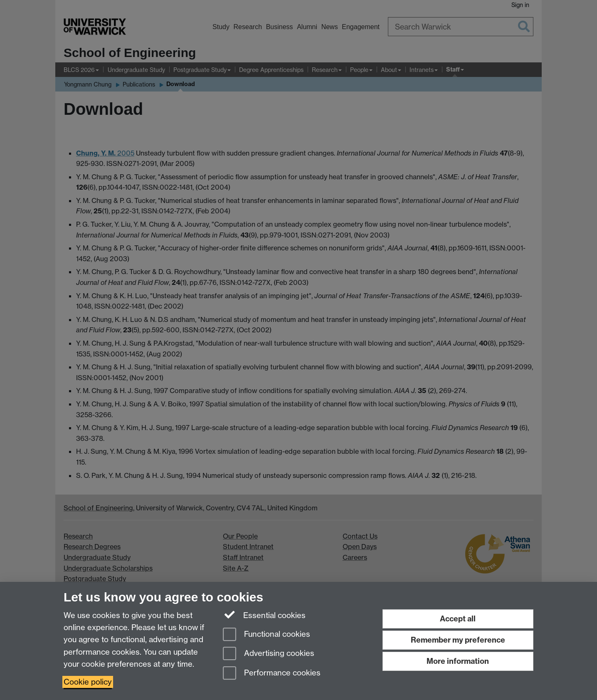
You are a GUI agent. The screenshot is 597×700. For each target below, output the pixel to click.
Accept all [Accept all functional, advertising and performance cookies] (458, 619)
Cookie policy (88, 682)
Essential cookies (264, 615)
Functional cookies (266, 635)
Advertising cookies (269, 654)
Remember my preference (458, 640)
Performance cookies (272, 674)
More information (458, 661)
